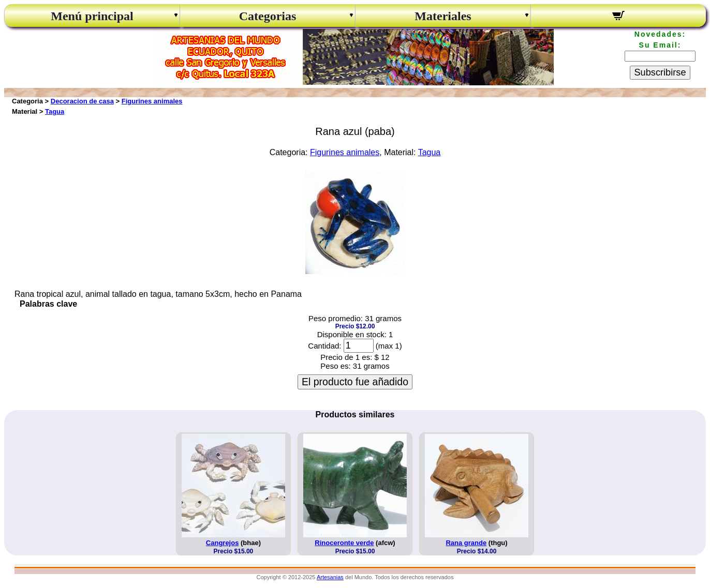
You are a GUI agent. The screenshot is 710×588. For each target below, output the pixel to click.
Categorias (268, 16)
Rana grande (466, 543)
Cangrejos (223, 543)
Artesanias (330, 577)
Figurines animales (152, 101)
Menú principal (92, 16)
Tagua (55, 111)
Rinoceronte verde (344, 543)
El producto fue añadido (355, 382)
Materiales (443, 16)
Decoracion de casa (82, 101)
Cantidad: (324, 346)
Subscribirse (660, 72)
